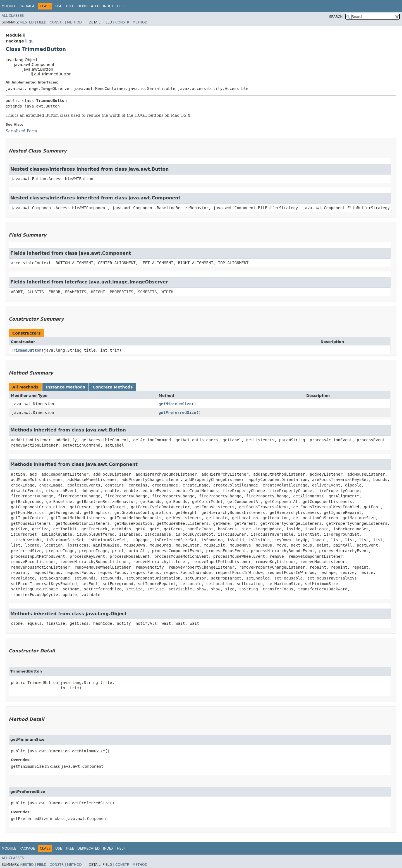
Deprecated (88, 6)
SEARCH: (337, 17)
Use (59, 6)
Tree (70, 6)
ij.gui (30, 41)
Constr (57, 22)
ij (24, 35)
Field (42, 22)
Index (108, 6)
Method (74, 22)
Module (9, 6)
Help (121, 6)
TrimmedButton (26, 350)
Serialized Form (21, 131)
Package (27, 6)
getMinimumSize (175, 404)
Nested (27, 22)
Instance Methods (65, 387)
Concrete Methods (113, 387)
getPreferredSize (177, 412)
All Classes (13, 16)
